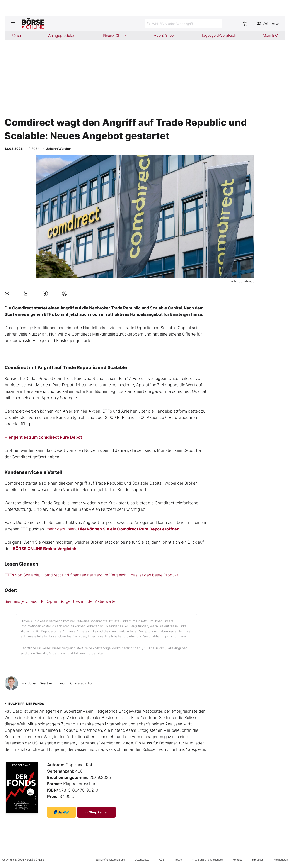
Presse (178, 860)
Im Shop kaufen (97, 812)
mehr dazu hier (60, 529)
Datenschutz (142, 860)
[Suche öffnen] (184, 24)
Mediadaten (281, 860)
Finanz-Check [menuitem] (115, 36)
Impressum (258, 860)
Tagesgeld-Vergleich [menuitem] (219, 35)
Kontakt (237, 860)
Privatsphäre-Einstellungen (207, 860)
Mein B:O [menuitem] (270, 35)
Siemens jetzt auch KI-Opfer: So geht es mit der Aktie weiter (61, 601)
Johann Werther (40, 683)
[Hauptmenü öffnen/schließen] (13, 24)
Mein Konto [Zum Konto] (268, 23)
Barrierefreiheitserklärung (110, 860)
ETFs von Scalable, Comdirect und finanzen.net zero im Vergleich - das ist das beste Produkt (91, 575)
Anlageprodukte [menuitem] (62, 36)
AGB (162, 860)
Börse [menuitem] (16, 36)
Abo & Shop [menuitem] (164, 35)
